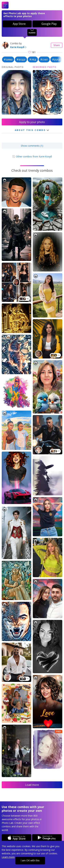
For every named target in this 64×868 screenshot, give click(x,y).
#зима (8, 59)
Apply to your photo (32, 122)
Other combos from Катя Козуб (32, 156)
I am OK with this (30, 860)
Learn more (8, 857)
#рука (56, 59)
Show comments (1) (32, 146)
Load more (32, 785)
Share (57, 45)
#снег (44, 59)
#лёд (33, 59)
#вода (21, 59)
